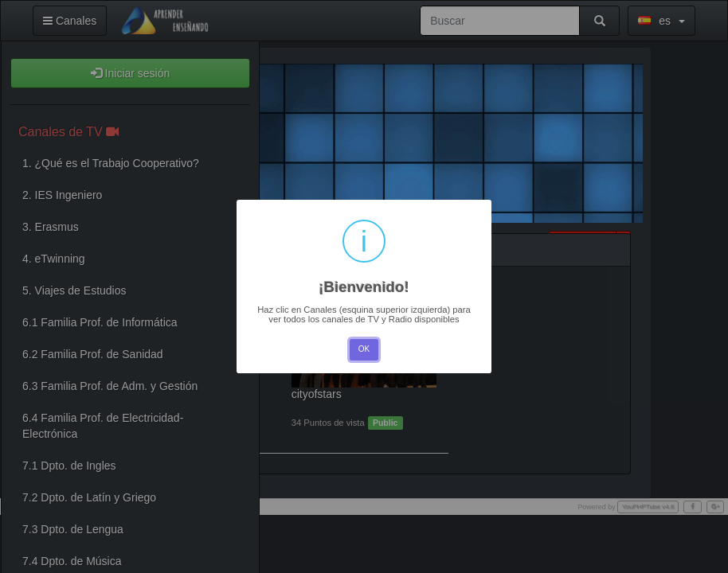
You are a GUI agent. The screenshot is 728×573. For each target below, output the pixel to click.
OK (364, 349)
